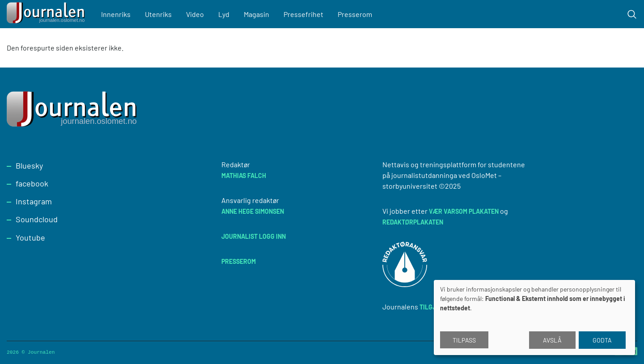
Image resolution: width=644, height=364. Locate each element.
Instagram (34, 201)
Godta (602, 340)
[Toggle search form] (632, 14)
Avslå (552, 340)
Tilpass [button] (464, 340)
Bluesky (29, 165)
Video (195, 14)
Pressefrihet (304, 14)
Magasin (257, 14)
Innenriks (116, 14)
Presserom (355, 14)
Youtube (30, 237)
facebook (32, 183)
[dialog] (534, 317)
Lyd (224, 14)
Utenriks (159, 14)
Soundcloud (37, 219)
